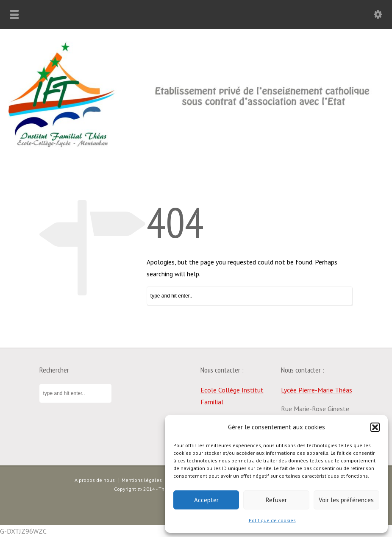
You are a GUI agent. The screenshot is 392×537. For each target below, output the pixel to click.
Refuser (276, 500)
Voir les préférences (346, 500)
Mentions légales (142, 480)
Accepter (206, 500)
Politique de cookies (272, 520)
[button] (375, 427)
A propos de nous (95, 480)
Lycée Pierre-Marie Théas (317, 390)
